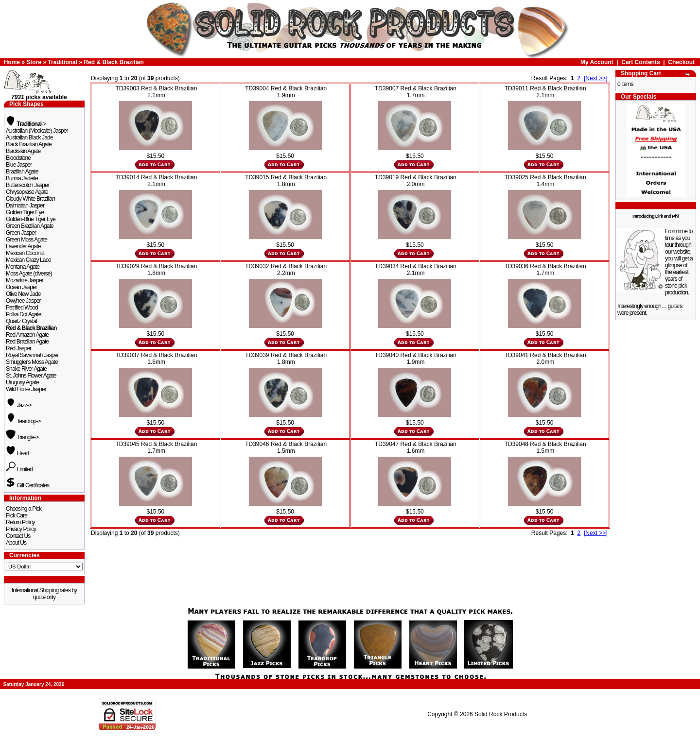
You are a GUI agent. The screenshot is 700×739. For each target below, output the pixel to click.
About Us (16, 543)
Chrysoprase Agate (27, 192)
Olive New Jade (23, 294)
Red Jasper (18, 348)
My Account (597, 62)
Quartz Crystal (21, 321)
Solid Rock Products (501, 714)
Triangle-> (22, 437)
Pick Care (17, 516)
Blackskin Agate (23, 151)
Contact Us (18, 536)
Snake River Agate (26, 369)
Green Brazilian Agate (30, 226)
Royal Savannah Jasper (32, 355)
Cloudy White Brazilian (30, 199)
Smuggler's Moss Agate (32, 362)
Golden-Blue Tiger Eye (31, 219)
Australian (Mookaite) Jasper (37, 131)
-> (26, 124)
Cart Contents (640, 62)
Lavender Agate (23, 246)
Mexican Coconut (25, 253)
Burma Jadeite (22, 178)
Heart (17, 453)
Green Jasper (21, 233)
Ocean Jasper (21, 287)
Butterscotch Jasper (27, 185)
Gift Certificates (27, 485)
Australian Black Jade (29, 137)
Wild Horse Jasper (26, 389)
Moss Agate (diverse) (29, 274)
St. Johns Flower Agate (31, 376)
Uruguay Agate (22, 382)
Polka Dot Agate (24, 314)
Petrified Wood (22, 308)
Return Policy (20, 522)
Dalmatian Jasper (25, 206)
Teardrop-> (23, 421)
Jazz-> (19, 405)
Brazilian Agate (22, 172)
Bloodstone (18, 158)
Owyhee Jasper (23, 301)
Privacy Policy (21, 529)
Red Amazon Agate (27, 335)
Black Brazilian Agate (29, 144)
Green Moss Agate (26, 240)
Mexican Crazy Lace (28, 260)
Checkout (681, 62)
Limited (19, 469)
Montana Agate (23, 267)
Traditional (62, 62)
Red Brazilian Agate (27, 342)
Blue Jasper (19, 165)
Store (34, 62)
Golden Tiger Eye (25, 212)
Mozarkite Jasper (25, 280)
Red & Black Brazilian (114, 62)
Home (12, 62)
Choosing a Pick (24, 509)
